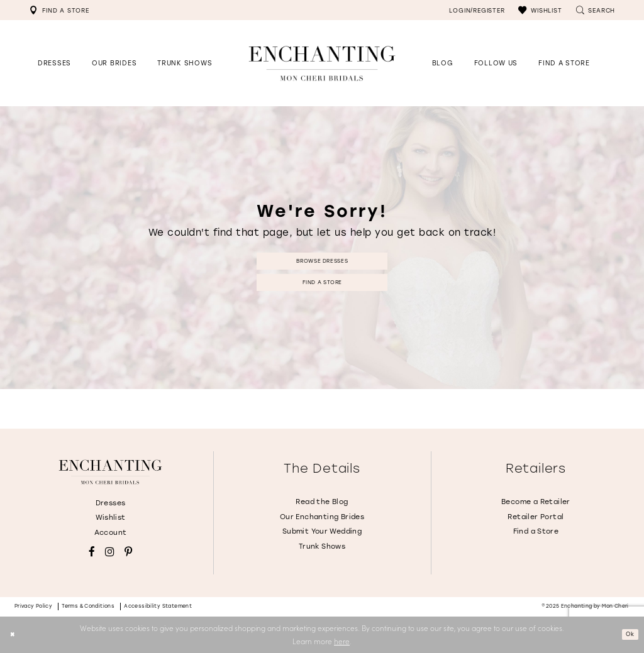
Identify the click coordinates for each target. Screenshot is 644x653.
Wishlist (111, 518)
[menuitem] (59, 10)
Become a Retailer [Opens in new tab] (536, 502)
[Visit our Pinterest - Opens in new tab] (128, 552)
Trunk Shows (322, 546)
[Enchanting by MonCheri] (110, 472)
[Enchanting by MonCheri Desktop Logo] (322, 63)
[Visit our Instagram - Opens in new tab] (110, 552)
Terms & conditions (88, 606)
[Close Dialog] (14, 634)
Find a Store (322, 285)
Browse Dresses (322, 258)
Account (111, 533)
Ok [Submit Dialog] (627, 634)
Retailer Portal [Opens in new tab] (536, 517)
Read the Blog (322, 502)
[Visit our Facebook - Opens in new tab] (92, 552)
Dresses (111, 503)
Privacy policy (34, 606)
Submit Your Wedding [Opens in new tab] (322, 531)
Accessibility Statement (158, 606)
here (342, 641)
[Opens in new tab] (496, 63)
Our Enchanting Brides (322, 517)
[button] (540, 10)
